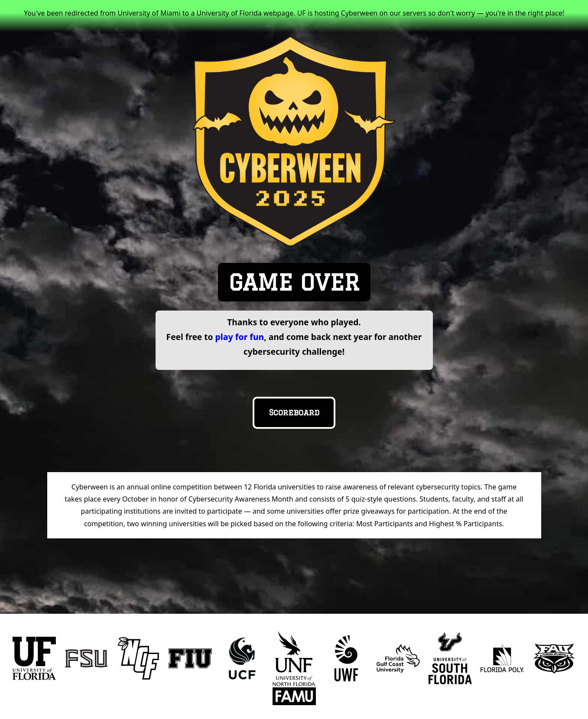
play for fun (240, 337)
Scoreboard (294, 412)
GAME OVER (294, 282)
